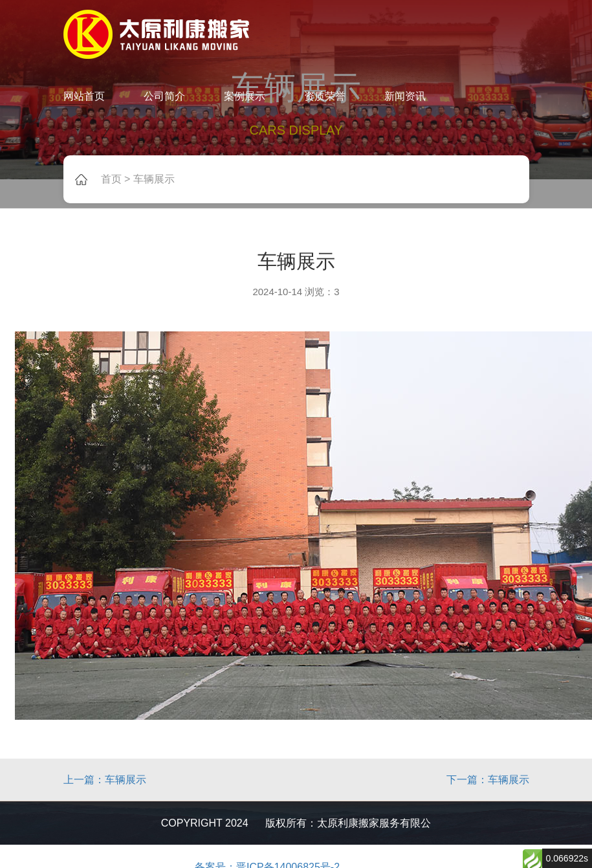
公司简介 (164, 96)
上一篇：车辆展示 (105, 780)
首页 (111, 179)
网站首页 (84, 96)
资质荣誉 (325, 96)
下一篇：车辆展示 (488, 780)
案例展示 (245, 96)
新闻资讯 (405, 96)
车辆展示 (154, 179)
